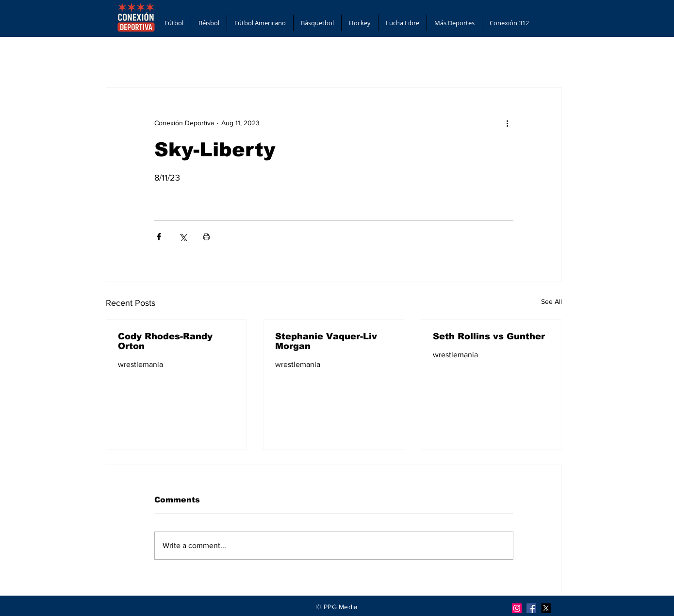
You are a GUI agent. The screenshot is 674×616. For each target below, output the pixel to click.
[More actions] (508, 123)
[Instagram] (517, 608)
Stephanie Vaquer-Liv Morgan (326, 341)
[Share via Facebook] (159, 237)
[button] (174, 23)
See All (551, 301)
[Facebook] (531, 608)
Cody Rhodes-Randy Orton (165, 341)
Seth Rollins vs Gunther (489, 336)
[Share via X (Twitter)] (183, 237)
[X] (546, 608)
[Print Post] (206, 237)
